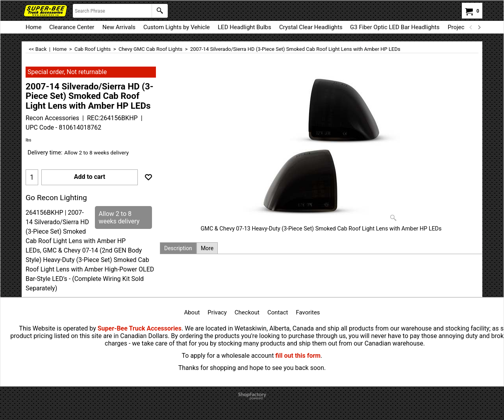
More (207, 248)
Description (178, 248)
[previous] (471, 27)
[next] (479, 27)
